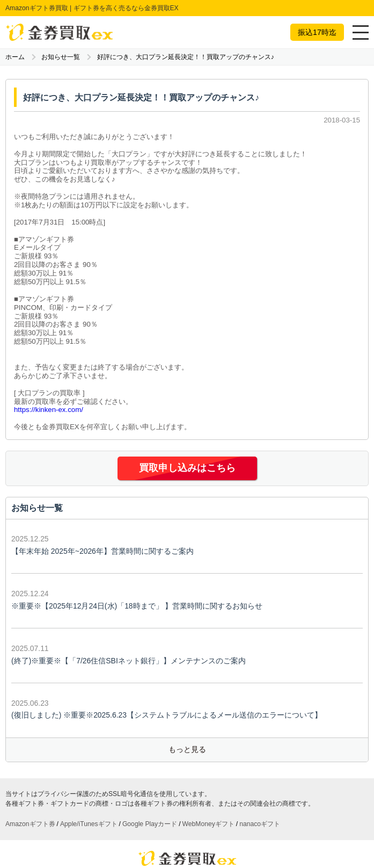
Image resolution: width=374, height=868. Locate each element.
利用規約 (261, 825)
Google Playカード (150, 754)
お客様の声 (111, 825)
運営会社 (181, 825)
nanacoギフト (260, 754)
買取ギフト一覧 (120, 813)
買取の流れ (168, 813)
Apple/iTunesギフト (89, 754)
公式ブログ (255, 813)
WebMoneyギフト (208, 754)
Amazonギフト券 (30, 754)
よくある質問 (211, 813)
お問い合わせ (221, 825)
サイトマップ (187, 838)
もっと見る (187, 679)
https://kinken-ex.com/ (49, 410)
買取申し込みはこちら (187, 468)
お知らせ (148, 825)
